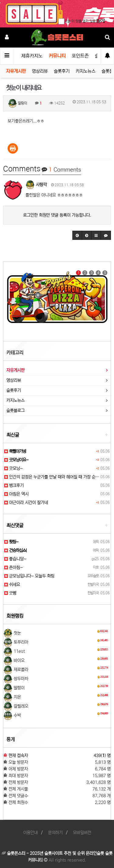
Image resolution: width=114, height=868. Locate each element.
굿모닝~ (14, 468)
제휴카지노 (32, 56)
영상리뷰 (40, 71)
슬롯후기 (62, 71)
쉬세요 (12, 585)
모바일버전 (82, 833)
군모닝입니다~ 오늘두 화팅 (29, 576)
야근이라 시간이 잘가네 (26, 503)
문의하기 (55, 833)
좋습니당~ (15, 559)
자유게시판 (16, 71)
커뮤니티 (57, 56)
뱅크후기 (14, 486)
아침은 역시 (16, 494)
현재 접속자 (18, 756)
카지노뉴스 (86, 71)
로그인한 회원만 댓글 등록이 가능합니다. (57, 215)
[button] (77, 235)
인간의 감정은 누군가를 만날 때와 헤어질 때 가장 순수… (54, 477)
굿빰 (10, 593)
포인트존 (80, 56)
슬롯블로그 (16, 411)
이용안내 (30, 833)
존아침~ (14, 567)
